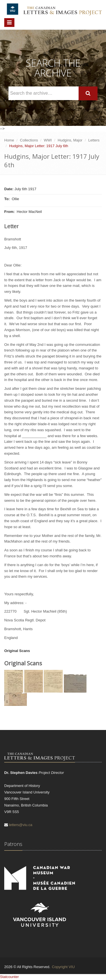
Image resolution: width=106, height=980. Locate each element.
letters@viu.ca (21, 825)
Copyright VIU (63, 967)
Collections (29, 140)
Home (9, 140)
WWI (48, 140)
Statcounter (9, 977)
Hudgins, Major (70, 140)
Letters (94, 140)
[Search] (88, 93)
